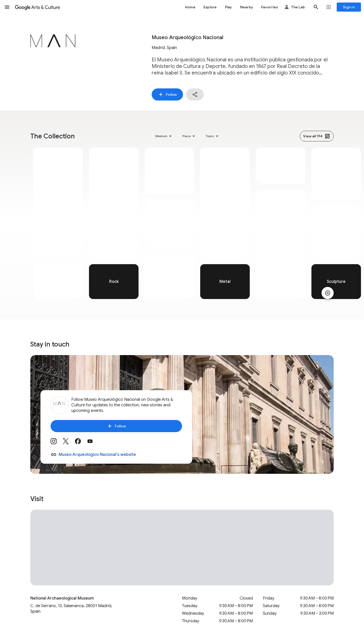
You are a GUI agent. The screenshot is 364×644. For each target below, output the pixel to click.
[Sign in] (349, 7)
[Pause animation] (328, 293)
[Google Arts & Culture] (37, 7)
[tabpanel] (58, 223)
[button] (7, 7)
